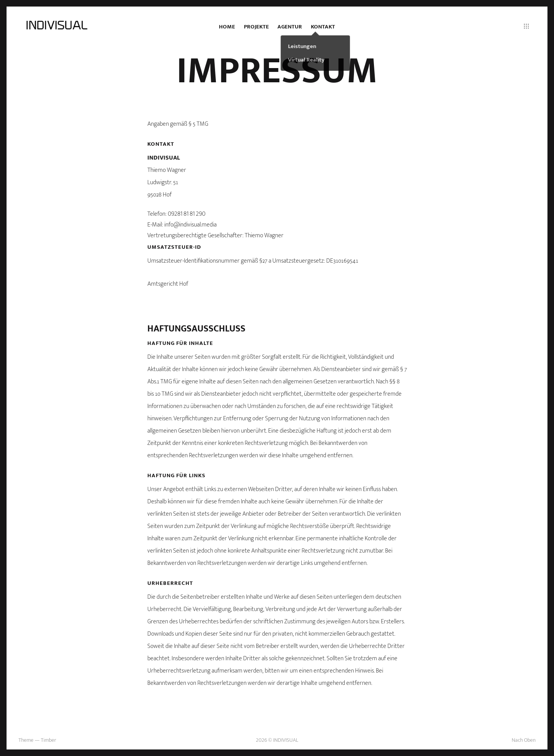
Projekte (256, 27)
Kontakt (323, 27)
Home (227, 27)
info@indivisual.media (190, 225)
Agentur (290, 27)
